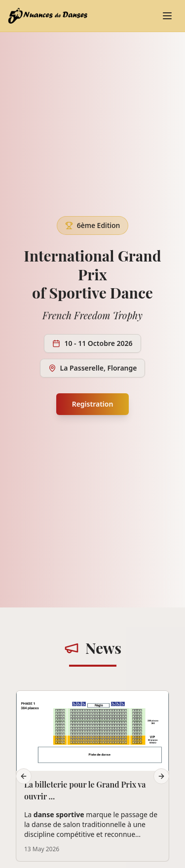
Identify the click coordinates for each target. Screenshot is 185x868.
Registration (93, 404)
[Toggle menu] (167, 16)
